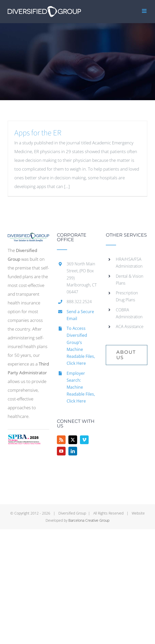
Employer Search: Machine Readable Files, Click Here (81, 387)
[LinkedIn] (73, 451)
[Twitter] (73, 440)
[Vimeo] (84, 440)
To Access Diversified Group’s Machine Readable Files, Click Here (81, 346)
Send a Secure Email (80, 315)
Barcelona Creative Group (89, 520)
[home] (28, 237)
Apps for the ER (38, 133)
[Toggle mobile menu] (145, 11)
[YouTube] (61, 451)
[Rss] (61, 440)
